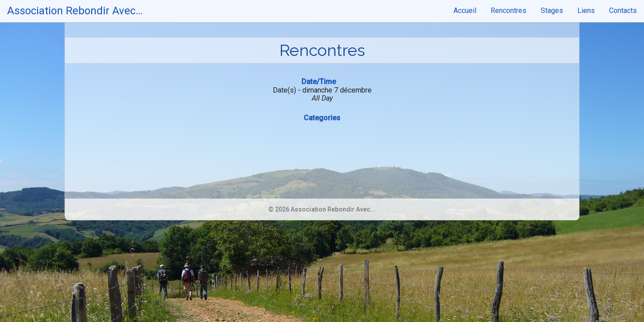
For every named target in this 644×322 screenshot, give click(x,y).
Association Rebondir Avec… (75, 11)
